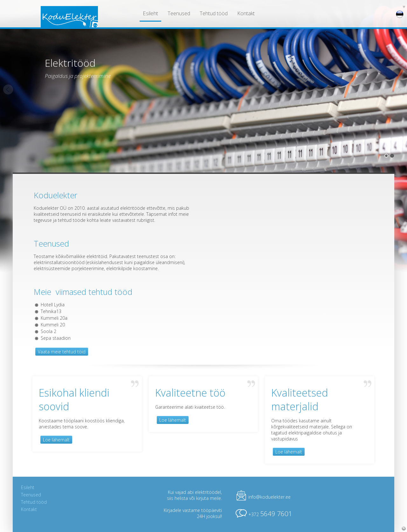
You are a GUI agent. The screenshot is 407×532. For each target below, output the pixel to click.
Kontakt (246, 13)
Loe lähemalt (56, 440)
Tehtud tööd (214, 13)
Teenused (179, 13)
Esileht (150, 13)
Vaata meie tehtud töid (62, 352)
